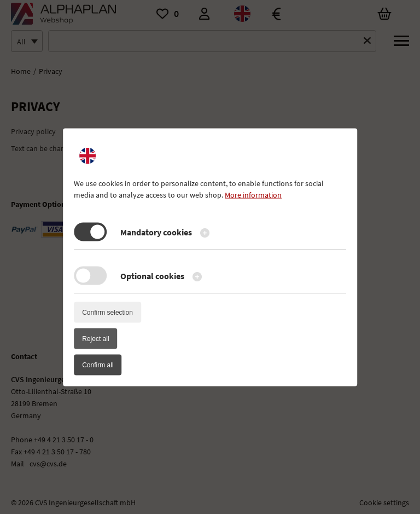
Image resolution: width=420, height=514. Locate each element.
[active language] (87, 155)
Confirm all (98, 365)
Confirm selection (107, 312)
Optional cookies (152, 275)
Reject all (95, 338)
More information (253, 194)
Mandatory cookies (156, 232)
